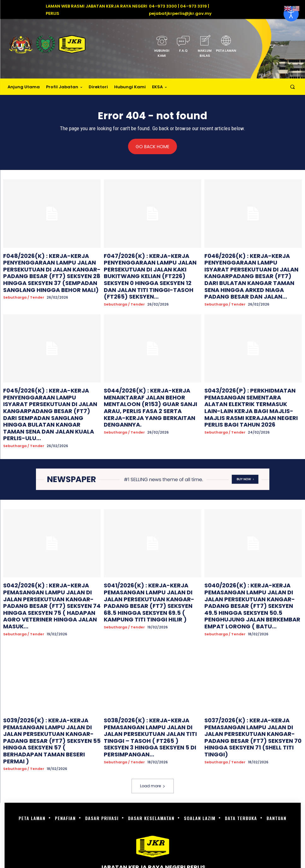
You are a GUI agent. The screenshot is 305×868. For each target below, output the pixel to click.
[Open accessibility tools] (291, 14)
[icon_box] (162, 48)
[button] (293, 87)
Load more (153, 710)
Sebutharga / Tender (24, 288)
